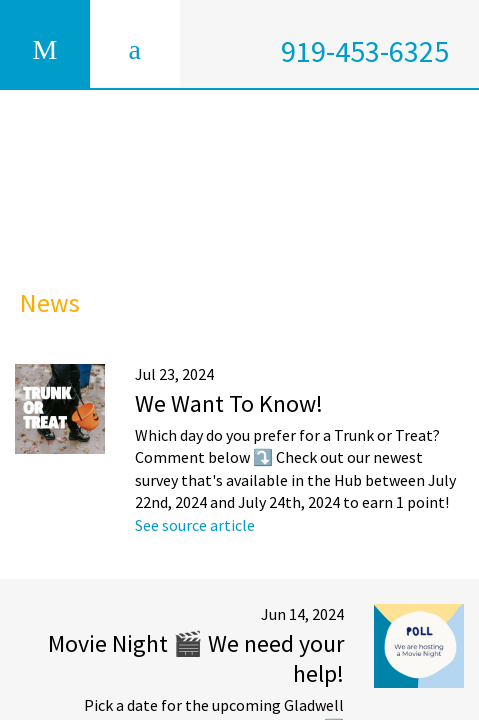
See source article (195, 525)
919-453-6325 (365, 51)
